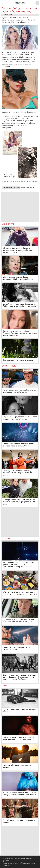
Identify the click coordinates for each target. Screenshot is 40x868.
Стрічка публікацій (28, 188)
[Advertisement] (20, 205)
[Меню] (37, 3)
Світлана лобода (19, 181)
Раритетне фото (32, 181)
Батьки (10, 181)
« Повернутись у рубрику (11, 188)
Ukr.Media (6, 66)
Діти (5, 181)
